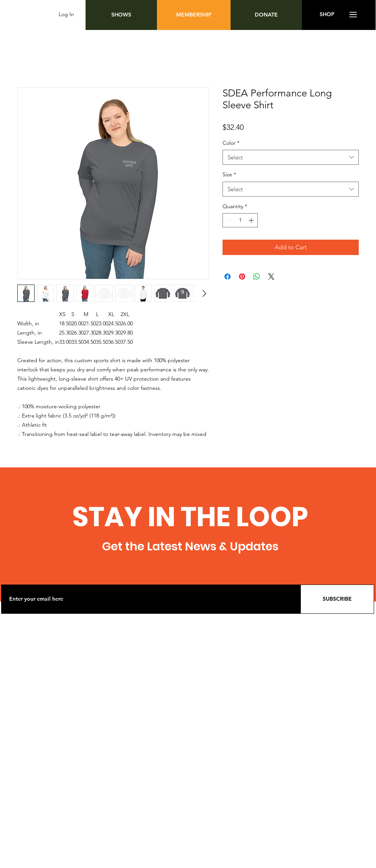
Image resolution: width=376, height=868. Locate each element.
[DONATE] (266, 15)
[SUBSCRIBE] (337, 599)
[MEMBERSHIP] (194, 15)
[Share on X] (271, 277)
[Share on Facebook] (228, 277)
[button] (353, 15)
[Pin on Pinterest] (242, 277)
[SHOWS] (121, 15)
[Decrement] (228, 220)
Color (231, 143)
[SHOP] (327, 15)
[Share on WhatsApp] (257, 277)
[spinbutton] (240, 220)
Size (229, 174)
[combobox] (291, 157)
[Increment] (252, 220)
